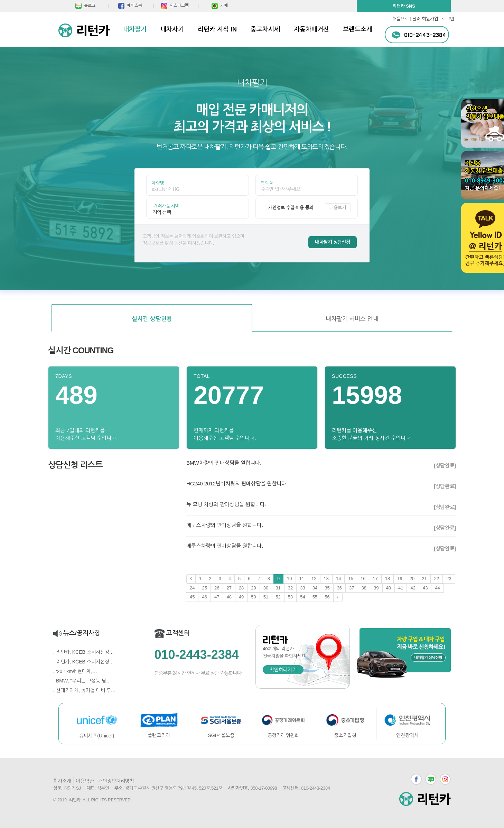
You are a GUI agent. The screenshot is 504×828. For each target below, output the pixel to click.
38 (364, 588)
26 (217, 588)
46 (204, 597)
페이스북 (416, 779)
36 (339, 588)
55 (315, 597)
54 (302, 597)
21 (424, 579)
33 (302, 588)
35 (327, 588)
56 (327, 597)
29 (253, 588)
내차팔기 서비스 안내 (352, 319)
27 (229, 588)
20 (412, 579)
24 (192, 588)
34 (315, 588)
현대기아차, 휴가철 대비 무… (86, 690)
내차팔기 (135, 29)
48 (229, 597)
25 (204, 588)
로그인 (448, 19)
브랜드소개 (358, 29)
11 (302, 579)
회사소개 (62, 781)
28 (241, 588)
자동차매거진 (311, 29)
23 (449, 579)
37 (352, 588)
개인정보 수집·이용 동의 (291, 208)
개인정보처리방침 (116, 781)
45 (192, 597)
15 (351, 579)
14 (338, 579)
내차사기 (172, 29)
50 (253, 597)
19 (400, 579)
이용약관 (85, 781)
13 (326, 579)
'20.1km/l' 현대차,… (77, 671)
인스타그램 (445, 779)
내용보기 (338, 208)
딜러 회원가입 (426, 19)
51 (266, 597)
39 (376, 588)
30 (266, 588)
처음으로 (401, 19)
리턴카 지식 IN (217, 29)
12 (314, 579)
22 (437, 579)
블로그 (431, 779)
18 (388, 579)
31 (278, 588)
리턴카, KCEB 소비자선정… (85, 652)
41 (401, 588)
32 (290, 588)
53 (290, 597)
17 (375, 579)
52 (278, 597)
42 (413, 588)
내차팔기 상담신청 (333, 242)
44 (437, 588)
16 (363, 579)
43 (425, 588)
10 (289, 579)
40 (389, 588)
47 (217, 597)
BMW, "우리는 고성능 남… (83, 681)
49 (241, 597)
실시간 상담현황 (152, 319)
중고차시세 (265, 29)
